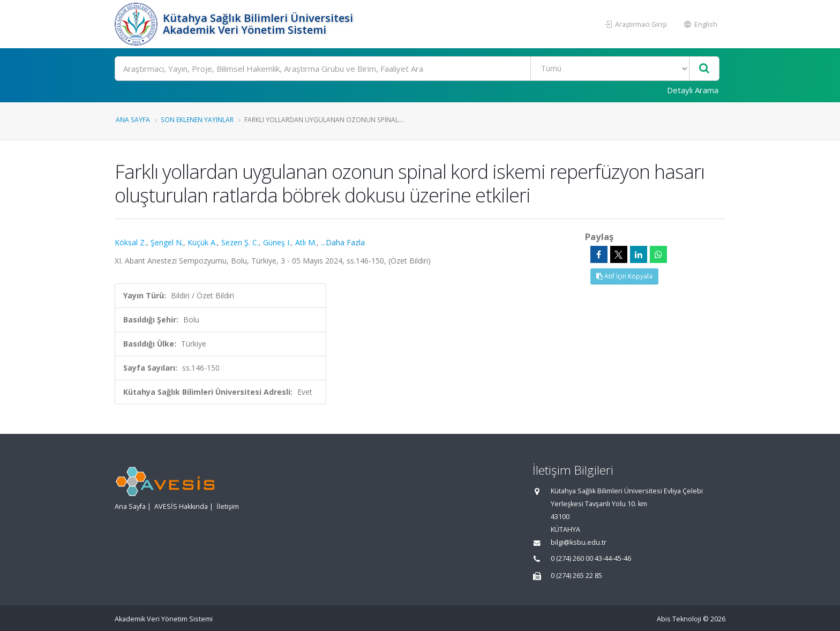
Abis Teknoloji (679, 619)
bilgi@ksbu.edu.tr (579, 542)
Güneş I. (277, 242)
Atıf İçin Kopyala (624, 276)
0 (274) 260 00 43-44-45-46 (591, 558)
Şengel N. (167, 242)
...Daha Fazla (343, 242)
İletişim (228, 506)
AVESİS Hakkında (181, 506)
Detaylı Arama (693, 90)
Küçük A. (202, 242)
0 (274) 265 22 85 (576, 576)
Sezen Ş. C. (240, 242)
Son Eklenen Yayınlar (197, 119)
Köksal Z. (130, 242)
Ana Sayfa (133, 119)
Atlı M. (306, 242)
